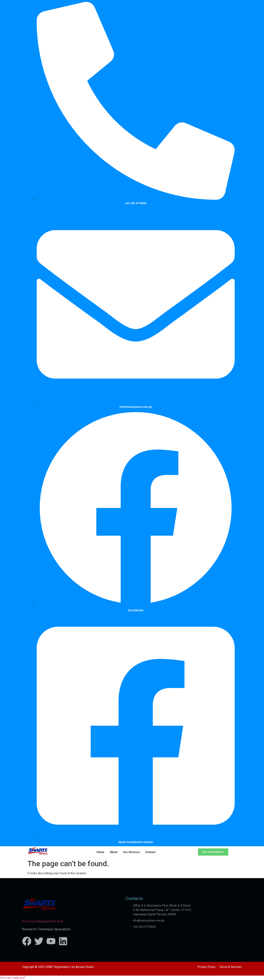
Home (100, 852)
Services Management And (43, 921)
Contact (150, 852)
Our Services (131, 852)
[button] (13, 978)
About (114, 852)
